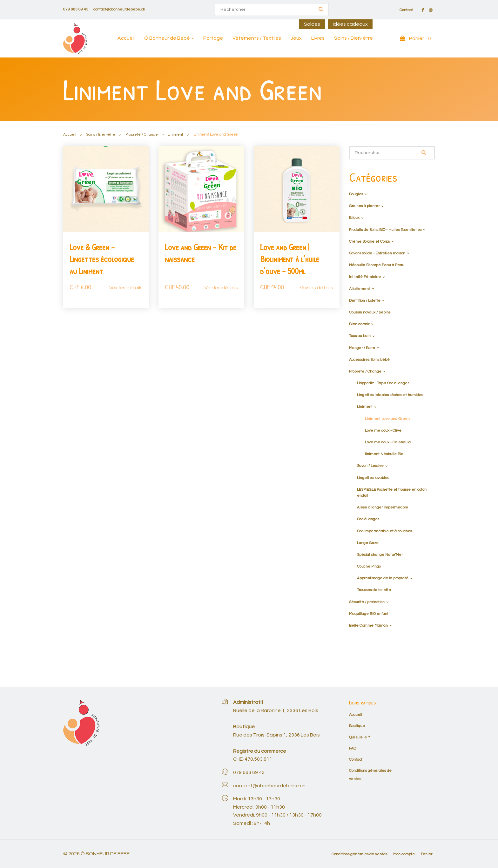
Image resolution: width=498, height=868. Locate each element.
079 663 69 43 (76, 9)
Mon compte (404, 854)
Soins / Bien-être (353, 38)
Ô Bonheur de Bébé (167, 38)
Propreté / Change (142, 135)
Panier (427, 854)
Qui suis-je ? (360, 737)
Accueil (126, 38)
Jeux (296, 38)
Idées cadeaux (350, 24)
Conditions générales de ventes (359, 854)
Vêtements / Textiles (257, 38)
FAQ (353, 748)
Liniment (175, 135)
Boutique (357, 726)
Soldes (312, 24)
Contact (406, 10)
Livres (318, 38)
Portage (213, 38)
